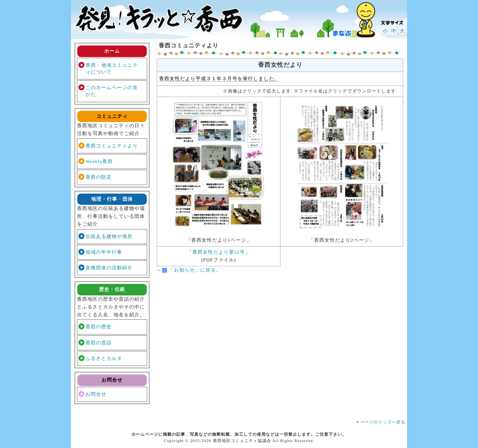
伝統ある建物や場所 (109, 236)
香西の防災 (99, 177)
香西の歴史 (99, 327)
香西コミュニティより (112, 146)
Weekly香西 (99, 161)
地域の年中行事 (104, 252)
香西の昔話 (99, 343)
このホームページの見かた (112, 91)
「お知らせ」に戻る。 (195, 270)
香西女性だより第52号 (219, 252)
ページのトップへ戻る (383, 422)
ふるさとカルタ (104, 358)
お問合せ (96, 394)
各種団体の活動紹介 (109, 268)
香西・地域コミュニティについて (112, 68)
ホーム (112, 51)
